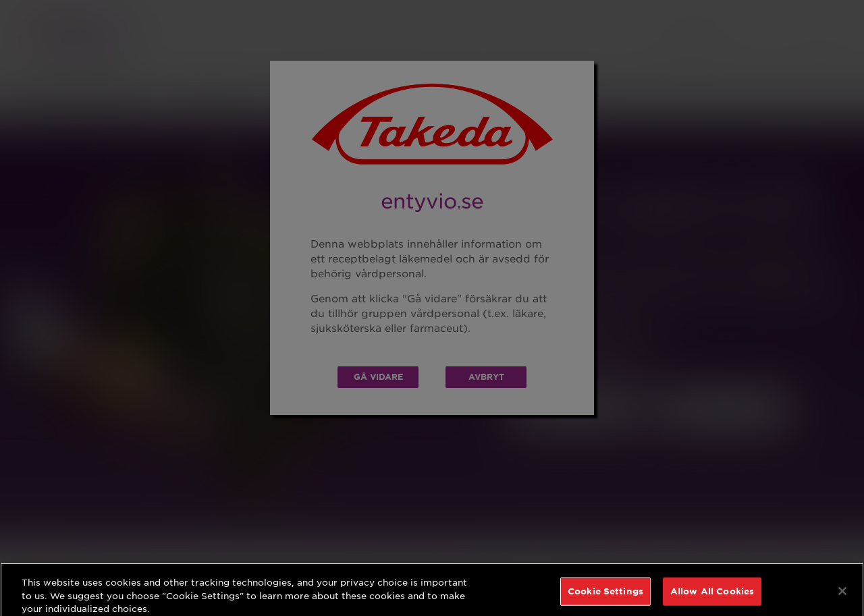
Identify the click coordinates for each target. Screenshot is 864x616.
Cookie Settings (605, 597)
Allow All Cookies (712, 597)
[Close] (842, 597)
